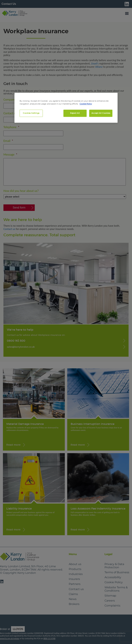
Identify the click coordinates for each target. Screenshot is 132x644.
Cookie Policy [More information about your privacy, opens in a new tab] (86, 104)
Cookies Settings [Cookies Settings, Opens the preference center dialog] (31, 113)
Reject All (75, 113)
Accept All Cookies (101, 113)
